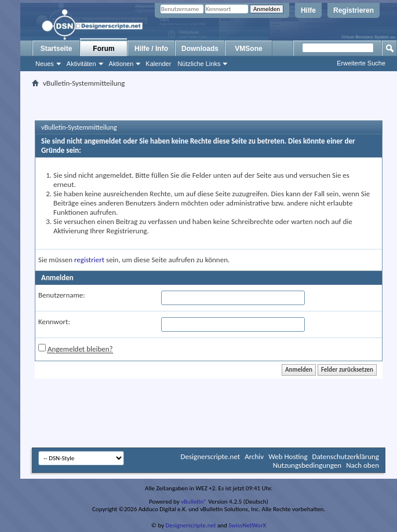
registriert (89, 260)
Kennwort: (54, 322)
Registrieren (354, 10)
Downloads (200, 49)
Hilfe (308, 10)
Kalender (158, 64)
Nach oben (363, 465)
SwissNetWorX (247, 525)
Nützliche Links (199, 64)
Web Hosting (288, 456)
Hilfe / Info (151, 49)
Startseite (57, 49)
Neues (45, 64)
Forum (103, 49)
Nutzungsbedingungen (307, 465)
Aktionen (121, 64)
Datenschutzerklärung (346, 456)
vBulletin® (194, 502)
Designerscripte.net (210, 456)
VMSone (248, 49)
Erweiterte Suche (361, 63)
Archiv (254, 456)
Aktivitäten (81, 64)
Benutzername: (62, 295)
